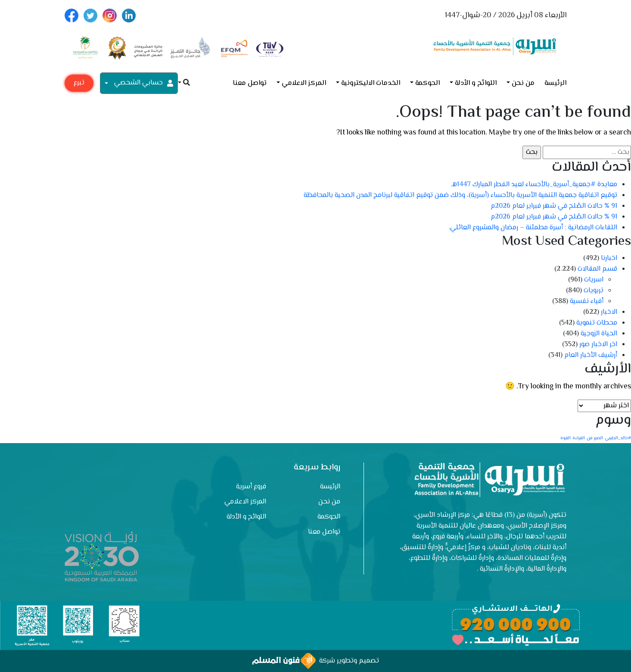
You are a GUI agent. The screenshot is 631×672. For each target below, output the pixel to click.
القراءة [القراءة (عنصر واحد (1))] (579, 438)
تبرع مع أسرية (79, 85)
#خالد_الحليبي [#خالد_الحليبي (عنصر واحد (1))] (618, 438)
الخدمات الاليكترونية (371, 83)
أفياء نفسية (587, 302)
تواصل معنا (250, 83)
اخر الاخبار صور (598, 345)
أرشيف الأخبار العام (591, 355)
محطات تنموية (597, 323)
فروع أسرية (251, 487)
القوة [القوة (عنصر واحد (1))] (566, 438)
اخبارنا (609, 258)
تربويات (594, 291)
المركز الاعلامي (304, 83)
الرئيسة (555, 83)
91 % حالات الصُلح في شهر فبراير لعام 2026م (554, 206)
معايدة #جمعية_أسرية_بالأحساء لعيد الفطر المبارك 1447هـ (534, 185)
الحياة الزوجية (599, 334)
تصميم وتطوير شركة (315, 661)
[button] (184, 83)
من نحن (523, 83)
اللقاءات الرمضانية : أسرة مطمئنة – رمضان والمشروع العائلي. (533, 228)
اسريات (594, 280)
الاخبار (609, 312)
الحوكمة (427, 83)
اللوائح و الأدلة (476, 83)
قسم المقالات (597, 269)
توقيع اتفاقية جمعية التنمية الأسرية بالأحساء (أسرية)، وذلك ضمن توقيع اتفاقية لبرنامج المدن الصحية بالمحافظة (460, 195)
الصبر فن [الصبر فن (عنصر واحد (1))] (595, 438)
